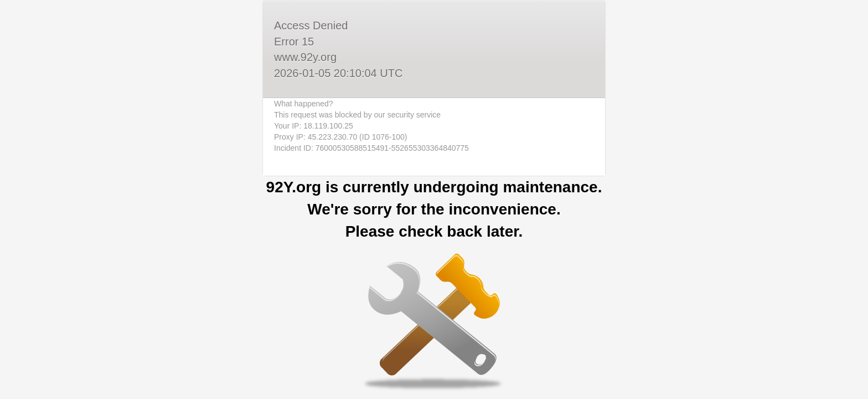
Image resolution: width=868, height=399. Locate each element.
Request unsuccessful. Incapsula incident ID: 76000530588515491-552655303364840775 (434, 199)
